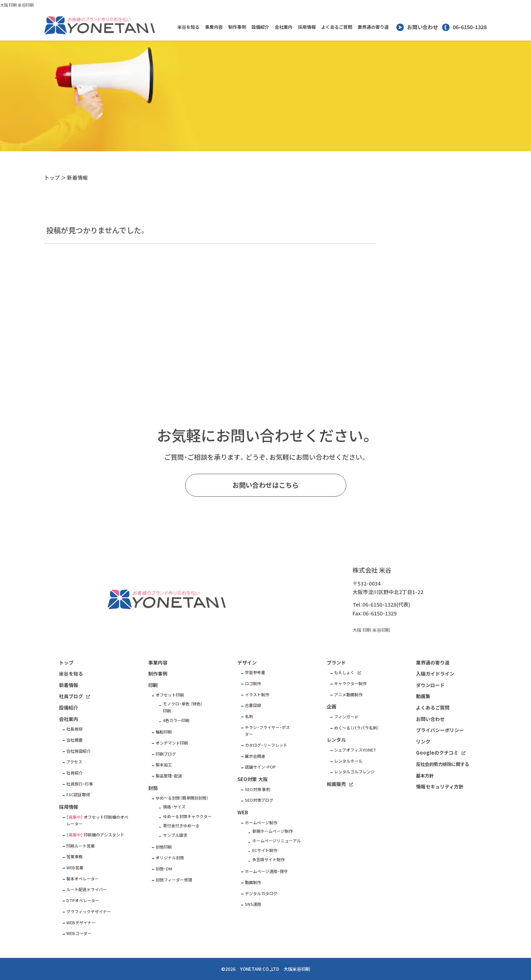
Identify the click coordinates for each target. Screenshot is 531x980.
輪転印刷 (164, 732)
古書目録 (253, 705)
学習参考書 (255, 672)
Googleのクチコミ (437, 753)
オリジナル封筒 (170, 858)
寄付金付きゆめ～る (181, 826)
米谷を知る (188, 27)
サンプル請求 (175, 835)
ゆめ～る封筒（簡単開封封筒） (182, 798)
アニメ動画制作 (348, 695)
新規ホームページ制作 (273, 831)
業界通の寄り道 (373, 27)
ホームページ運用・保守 (266, 871)
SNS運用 (253, 904)
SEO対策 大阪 (253, 779)
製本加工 (164, 765)
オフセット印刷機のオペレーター (97, 821)
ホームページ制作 (261, 823)
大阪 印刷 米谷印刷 (17, 5)
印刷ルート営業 (81, 846)
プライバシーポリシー (440, 730)
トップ (52, 177)
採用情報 (307, 27)
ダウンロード (430, 685)
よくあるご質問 (337, 27)
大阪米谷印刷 (297, 969)
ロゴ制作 (253, 684)
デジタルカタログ (261, 893)
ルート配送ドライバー (87, 889)
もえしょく (344, 672)
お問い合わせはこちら (265, 485)
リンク (423, 741)
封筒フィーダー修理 (174, 880)
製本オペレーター (83, 879)
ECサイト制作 (265, 850)
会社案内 (284, 27)
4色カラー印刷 (176, 720)
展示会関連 (255, 756)
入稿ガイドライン (435, 674)
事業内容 (214, 27)
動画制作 (253, 882)
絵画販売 (336, 784)
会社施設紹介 (79, 751)
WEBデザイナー (81, 923)
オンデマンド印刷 (172, 743)
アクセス (74, 762)
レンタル (336, 740)
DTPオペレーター (83, 900)
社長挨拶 (74, 729)
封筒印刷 (164, 847)
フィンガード (346, 717)
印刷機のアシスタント (104, 835)
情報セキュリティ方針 (440, 786)
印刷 (153, 685)
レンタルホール (348, 761)
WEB (243, 812)
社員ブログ (71, 696)
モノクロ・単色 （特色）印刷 (183, 707)
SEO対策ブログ (259, 800)
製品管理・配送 (169, 776)
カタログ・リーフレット (266, 745)
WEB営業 (75, 868)
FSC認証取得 (78, 795)
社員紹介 (74, 773)
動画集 (423, 696)
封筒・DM (164, 869)
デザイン (247, 662)
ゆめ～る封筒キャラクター (187, 816)
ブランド (336, 662)
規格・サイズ (174, 807)
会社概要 (74, 740)
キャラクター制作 (350, 684)
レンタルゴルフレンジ (354, 772)
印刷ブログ (166, 754)
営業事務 (74, 857)
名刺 (249, 716)
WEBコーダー (79, 933)
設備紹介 (260, 27)
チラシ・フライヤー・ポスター (267, 731)
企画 (332, 706)
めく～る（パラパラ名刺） (357, 728)
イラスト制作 (257, 695)
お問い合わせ (423, 27)
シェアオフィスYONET (355, 750)
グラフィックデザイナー (89, 912)
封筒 (153, 788)
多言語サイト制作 (268, 860)
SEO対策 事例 (257, 789)
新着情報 (69, 685)
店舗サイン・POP (260, 767)
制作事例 (237, 27)
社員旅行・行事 (80, 784)
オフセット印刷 (170, 695)
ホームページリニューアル (277, 841)
